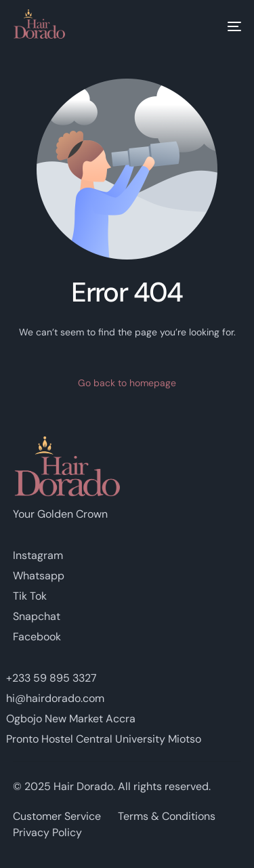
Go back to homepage (127, 383)
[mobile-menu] (224, 26)
